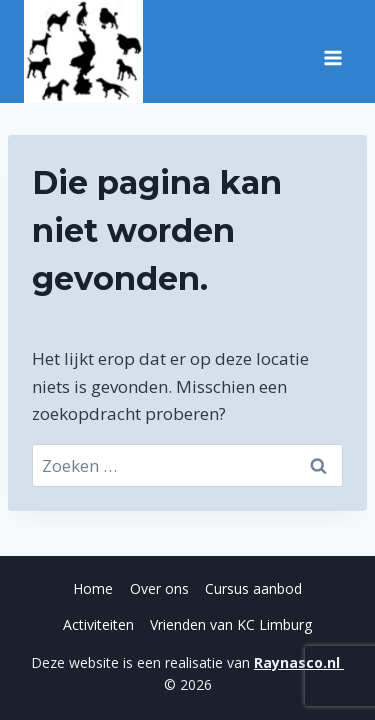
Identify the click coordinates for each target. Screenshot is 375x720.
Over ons (159, 588)
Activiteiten (98, 624)
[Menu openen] (332, 51)
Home (93, 588)
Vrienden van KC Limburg (231, 624)
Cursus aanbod (253, 588)
